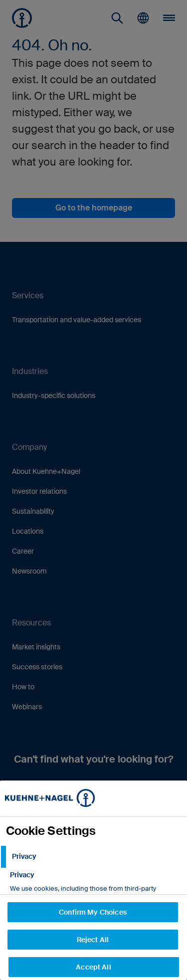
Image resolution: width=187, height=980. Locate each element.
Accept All (93, 967)
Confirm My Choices (93, 912)
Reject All (93, 940)
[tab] (93, 857)
